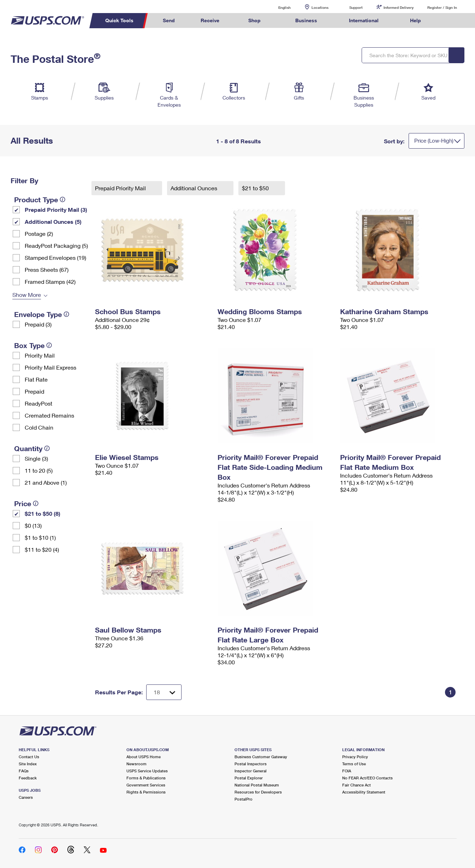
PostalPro (244, 799)
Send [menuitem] (169, 20)
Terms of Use (354, 764)
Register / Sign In (442, 7)
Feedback (28, 778)
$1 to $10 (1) (40, 537)
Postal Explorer (249, 778)
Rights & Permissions (146, 792)
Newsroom (136, 764)
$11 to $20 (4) (42, 549)
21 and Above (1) (46, 482)
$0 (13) (33, 525)
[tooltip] (63, 199)
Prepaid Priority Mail (121, 188)
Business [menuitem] (306, 20)
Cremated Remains (49, 415)
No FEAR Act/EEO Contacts (367, 778)
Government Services (146, 785)
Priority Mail (40, 355)
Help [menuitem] (415, 20)
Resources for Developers (258, 792)
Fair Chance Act (357, 785)
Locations (320, 7)
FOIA (347, 771)
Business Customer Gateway (261, 757)
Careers (26, 797)
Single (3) (36, 458)
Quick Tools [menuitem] (119, 20)
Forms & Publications (146, 778)
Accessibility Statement (364, 792)
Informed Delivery (399, 7)
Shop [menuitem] (254, 20)
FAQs (24, 771)
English (277, 7)
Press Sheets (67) (47, 270)
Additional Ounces (195, 188)
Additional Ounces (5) (53, 222)
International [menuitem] (364, 20)
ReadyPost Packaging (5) (56, 246)
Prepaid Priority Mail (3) (56, 209)
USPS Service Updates (147, 771)
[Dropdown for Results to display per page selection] (164, 692)
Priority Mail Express (51, 367)
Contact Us (29, 757)
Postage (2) (39, 234)
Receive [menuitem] (210, 20)
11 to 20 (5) (39, 470)
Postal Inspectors (251, 764)
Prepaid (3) (38, 324)
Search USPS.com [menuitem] (447, 21)
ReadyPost (38, 403)
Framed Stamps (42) (50, 282)
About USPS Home (144, 757)
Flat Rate (36, 379)
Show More (27, 295)
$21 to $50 (256, 188)
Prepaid (34, 391)
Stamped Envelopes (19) (55, 258)
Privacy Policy (355, 757)
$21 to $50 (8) (43, 513)
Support (356, 7)
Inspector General (251, 771)
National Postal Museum (257, 785)
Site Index (28, 764)
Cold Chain (39, 427)
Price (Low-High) (434, 140)
